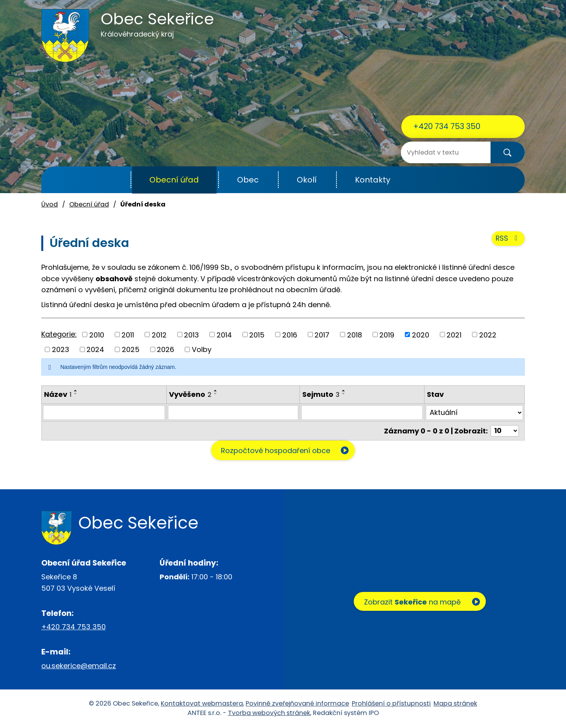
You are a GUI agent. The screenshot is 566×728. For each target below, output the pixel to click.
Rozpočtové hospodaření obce (274, 451)
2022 (488, 335)
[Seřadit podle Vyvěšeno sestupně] (216, 394)
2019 (387, 335)
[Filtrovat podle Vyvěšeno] (233, 413)
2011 (128, 335)
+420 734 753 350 (447, 126)
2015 (257, 335)
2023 (61, 349)
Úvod (111, 180)
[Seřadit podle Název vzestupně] (76, 391)
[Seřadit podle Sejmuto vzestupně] (344, 391)
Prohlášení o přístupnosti (391, 704)
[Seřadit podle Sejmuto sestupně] (344, 394)
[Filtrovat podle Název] (104, 413)
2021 (454, 335)
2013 (191, 335)
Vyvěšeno (190, 394)
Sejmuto (321, 394)
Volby (202, 349)
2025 (131, 349)
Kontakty (373, 180)
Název (58, 394)
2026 (165, 349)
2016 (290, 335)
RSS (508, 240)
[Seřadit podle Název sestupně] (76, 394)
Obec (248, 180)
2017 (322, 335)
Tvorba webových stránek (269, 713)
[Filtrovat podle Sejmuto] (362, 413)
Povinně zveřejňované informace (297, 704)
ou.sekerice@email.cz (79, 666)
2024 (95, 349)
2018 (355, 335)
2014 (224, 335)
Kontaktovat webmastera (202, 704)
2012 (159, 335)
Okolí (307, 180)
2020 (421, 335)
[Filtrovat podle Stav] (474, 413)
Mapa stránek (455, 704)
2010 (97, 335)
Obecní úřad (174, 180)
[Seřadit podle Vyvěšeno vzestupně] (216, 391)
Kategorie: (59, 334)
